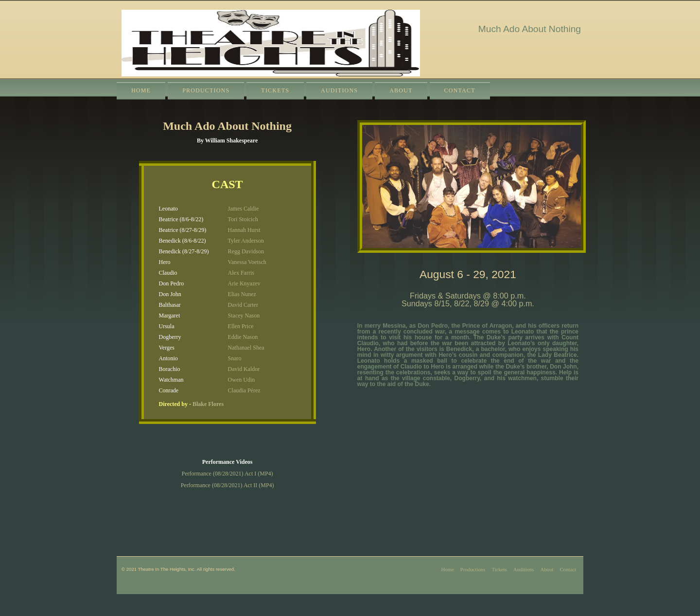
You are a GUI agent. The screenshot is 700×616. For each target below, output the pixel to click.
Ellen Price (241, 326)
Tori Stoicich (243, 219)
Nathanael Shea (246, 348)
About (401, 90)
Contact (460, 90)
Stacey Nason (244, 316)
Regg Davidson (246, 251)
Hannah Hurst (244, 230)
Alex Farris (241, 273)
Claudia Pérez (244, 390)
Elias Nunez (242, 294)
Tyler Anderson (246, 241)
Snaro (235, 358)
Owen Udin (242, 380)
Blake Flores (208, 404)
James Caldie (244, 209)
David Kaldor (244, 369)
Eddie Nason (243, 337)
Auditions (339, 90)
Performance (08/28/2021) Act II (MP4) (227, 485)
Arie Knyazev (244, 283)
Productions (206, 90)
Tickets (275, 90)
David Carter (243, 305)
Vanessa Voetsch (247, 262)
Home (141, 90)
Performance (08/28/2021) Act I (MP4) (227, 474)
